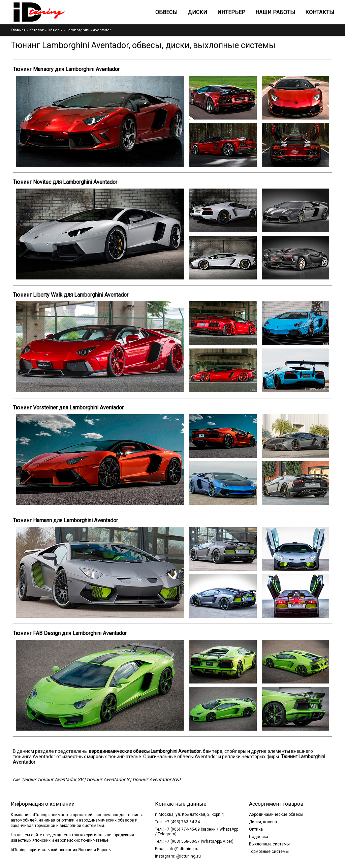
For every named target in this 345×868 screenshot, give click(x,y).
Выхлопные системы (269, 844)
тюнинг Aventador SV (60, 779)
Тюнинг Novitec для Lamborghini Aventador (65, 182)
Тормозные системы (269, 852)
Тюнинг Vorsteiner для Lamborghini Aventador (68, 408)
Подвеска (259, 837)
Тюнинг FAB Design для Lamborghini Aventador (70, 633)
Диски (197, 12)
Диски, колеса (263, 822)
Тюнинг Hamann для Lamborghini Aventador (65, 520)
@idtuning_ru (189, 856)
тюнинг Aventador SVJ (156, 779)
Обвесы (166, 12)
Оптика (256, 829)
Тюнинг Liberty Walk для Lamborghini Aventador (71, 295)
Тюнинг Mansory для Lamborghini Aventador (66, 69)
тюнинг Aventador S (108, 779)
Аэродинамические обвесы (276, 814)
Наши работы (275, 12)
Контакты (320, 12)
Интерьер (231, 12)
